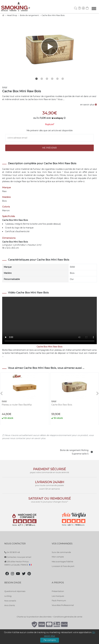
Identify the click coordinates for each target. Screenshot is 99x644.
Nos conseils (10, 601)
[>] (98, 394)
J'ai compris (50, 640)
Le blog (8, 596)
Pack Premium (59, 601)
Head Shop (12, 15)
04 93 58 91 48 (12, 552)
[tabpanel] (49, 47)
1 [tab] (36, 79)
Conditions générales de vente (68, 617)
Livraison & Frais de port (63, 566)
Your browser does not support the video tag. (49, 320)
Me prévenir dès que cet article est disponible (50, 130)
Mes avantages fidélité (62, 562)
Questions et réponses (15, 591)
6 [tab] (63, 79)
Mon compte (58, 557)
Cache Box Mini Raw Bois (53, 15)
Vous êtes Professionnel (63, 605)
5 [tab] (57, 79)
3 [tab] (47, 79)
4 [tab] (52, 79)
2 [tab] (42, 79)
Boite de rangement (30, 15)
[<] (1, 394)
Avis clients (10, 605)
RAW (5, 88)
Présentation (58, 591)
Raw (24, 181)
